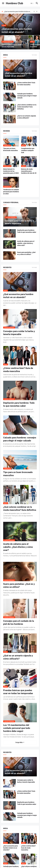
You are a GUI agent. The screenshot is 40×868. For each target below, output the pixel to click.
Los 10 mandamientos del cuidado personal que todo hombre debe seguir (17, 728)
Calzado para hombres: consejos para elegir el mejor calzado (27, 96)
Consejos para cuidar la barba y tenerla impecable (19, 333)
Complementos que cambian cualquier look (28, 150)
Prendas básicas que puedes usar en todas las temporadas (18, 692)
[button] (3, 3)
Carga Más (19, 742)
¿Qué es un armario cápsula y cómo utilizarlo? (27, 117)
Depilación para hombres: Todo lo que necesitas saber (27, 231)
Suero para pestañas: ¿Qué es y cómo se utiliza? (26, 253)
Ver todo (34, 55)
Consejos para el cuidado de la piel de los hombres (19, 622)
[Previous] (34, 12)
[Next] (37, 12)
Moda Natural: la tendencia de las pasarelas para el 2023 (11, 171)
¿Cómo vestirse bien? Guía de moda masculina (26, 84)
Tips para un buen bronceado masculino (11, 149)
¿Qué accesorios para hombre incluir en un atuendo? (18, 12)
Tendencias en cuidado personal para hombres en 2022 (11, 192)
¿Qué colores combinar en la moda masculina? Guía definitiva (27, 107)
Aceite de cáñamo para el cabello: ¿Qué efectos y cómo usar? (26, 243)
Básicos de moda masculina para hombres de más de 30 (29, 171)
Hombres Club (14, 3)
